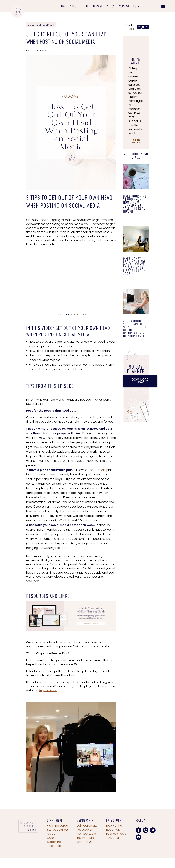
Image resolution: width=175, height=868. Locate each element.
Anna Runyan (38, 51)
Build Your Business (41, 25)
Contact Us (84, 842)
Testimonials (85, 838)
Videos (111, 7)
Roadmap (113, 830)
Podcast (97, 7)
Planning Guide (58, 826)
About (74, 7)
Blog (85, 7)
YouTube (80, 315)
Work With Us (127, 7)
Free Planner (114, 826)
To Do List (113, 838)
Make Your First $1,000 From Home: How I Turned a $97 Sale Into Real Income (136, 204)
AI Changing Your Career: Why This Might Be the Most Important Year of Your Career (135, 328)
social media (97, 470)
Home (63, 7)
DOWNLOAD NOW (140, 381)
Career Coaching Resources (54, 842)
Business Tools (116, 834)
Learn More (136, 141)
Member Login (86, 834)
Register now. (48, 690)
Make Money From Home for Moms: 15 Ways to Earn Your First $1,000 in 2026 (135, 266)
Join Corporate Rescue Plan (87, 828)
